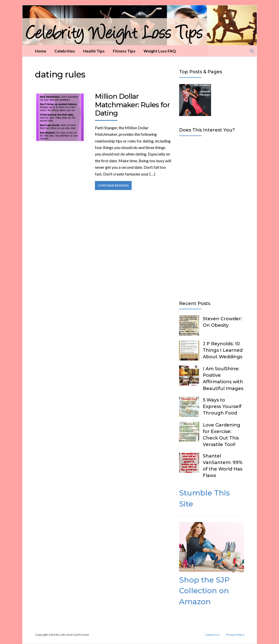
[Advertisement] (212, 217)
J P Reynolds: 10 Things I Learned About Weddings (223, 350)
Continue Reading (113, 185)
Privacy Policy (235, 635)
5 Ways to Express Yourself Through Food (222, 406)
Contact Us (212, 635)
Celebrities (65, 51)
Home (41, 51)
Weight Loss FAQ (160, 51)
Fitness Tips (124, 51)
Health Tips (94, 51)
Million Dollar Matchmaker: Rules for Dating (132, 105)
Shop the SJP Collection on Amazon (204, 591)
